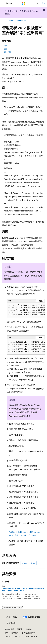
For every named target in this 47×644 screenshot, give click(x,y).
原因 (6, 49)
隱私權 (14, 633)
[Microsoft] (24, 3)
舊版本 (20, 629)
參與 (7, 633)
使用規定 (9, 636)
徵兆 (6, 46)
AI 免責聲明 (10, 629)
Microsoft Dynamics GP (27, 20)
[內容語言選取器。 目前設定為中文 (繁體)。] (12, 617)
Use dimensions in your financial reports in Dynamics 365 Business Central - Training (23, 589)
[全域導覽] (3, 3)
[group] (26, 310)
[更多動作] (43, 21)
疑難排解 (12, 20)
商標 (17, 636)
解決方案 (8, 52)
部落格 (28, 629)
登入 (43, 3)
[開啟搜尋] (38, 3)
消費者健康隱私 (28, 633)
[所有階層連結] (4, 21)
